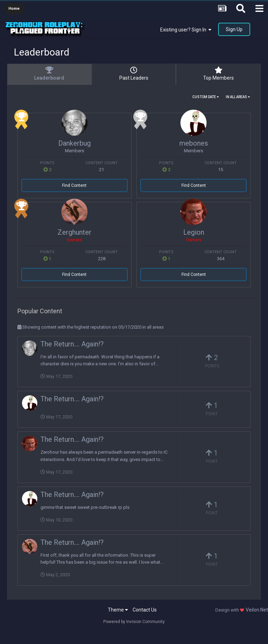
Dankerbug (75, 143)
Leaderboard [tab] (49, 74)
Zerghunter (75, 232)
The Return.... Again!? (72, 344)
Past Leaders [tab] (134, 74)
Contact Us (145, 610)
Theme (118, 610)
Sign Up (234, 29)
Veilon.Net (257, 610)
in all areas (238, 97)
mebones (194, 143)
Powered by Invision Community (134, 622)
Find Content (74, 185)
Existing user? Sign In (186, 30)
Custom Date (206, 97)
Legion (194, 232)
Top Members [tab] (218, 74)
